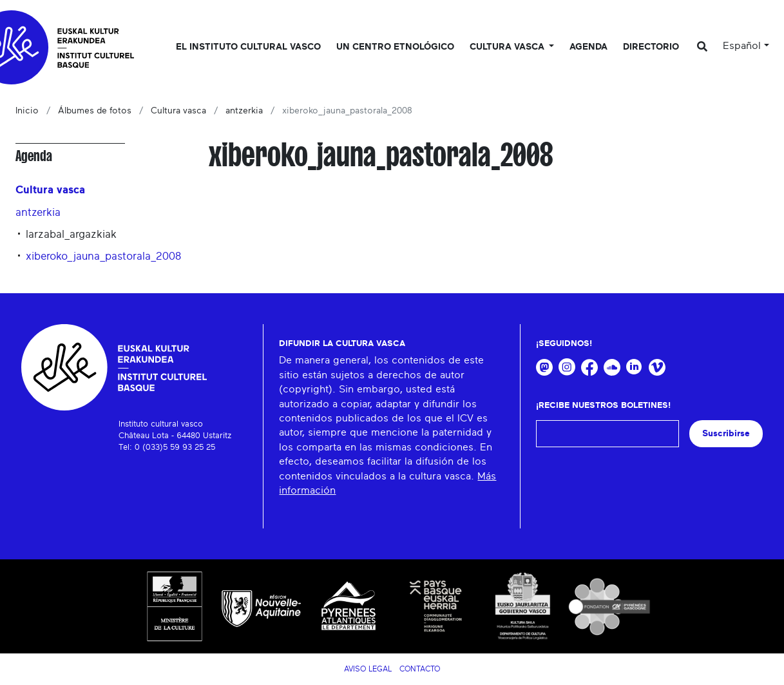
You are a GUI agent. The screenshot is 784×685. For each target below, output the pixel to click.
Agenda (588, 47)
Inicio (27, 111)
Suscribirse (726, 433)
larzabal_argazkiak (71, 234)
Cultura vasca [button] (508, 47)
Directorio (651, 47)
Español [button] (742, 46)
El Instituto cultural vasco (248, 47)
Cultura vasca (178, 111)
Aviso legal (368, 669)
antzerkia (244, 111)
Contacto (420, 669)
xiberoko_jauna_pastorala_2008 (103, 256)
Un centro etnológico (395, 47)
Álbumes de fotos (95, 111)
